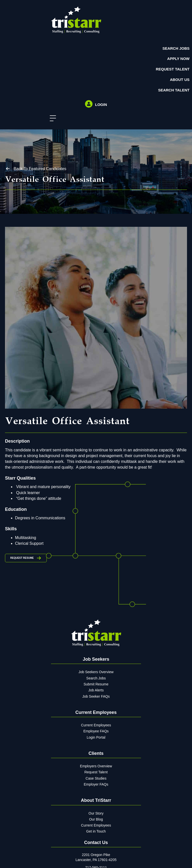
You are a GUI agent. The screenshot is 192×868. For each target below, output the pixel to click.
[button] (52, 119)
